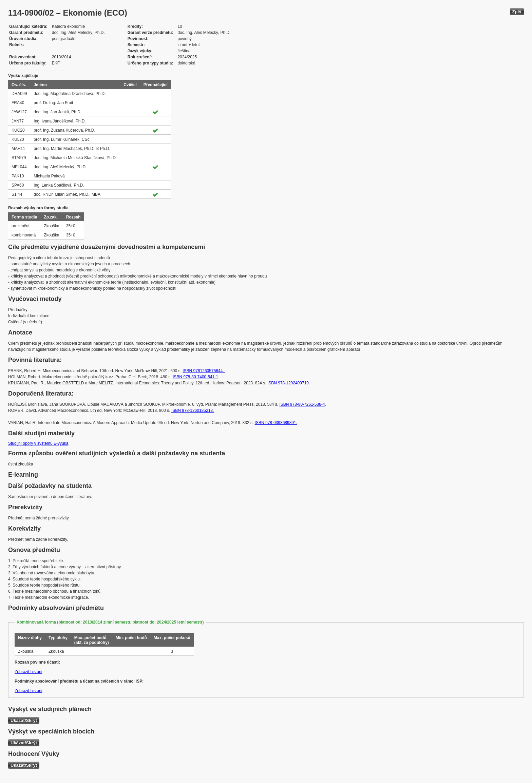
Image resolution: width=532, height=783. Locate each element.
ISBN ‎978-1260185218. (193, 410)
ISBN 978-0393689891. (276, 423)
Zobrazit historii (28, 672)
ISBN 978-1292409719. (289, 383)
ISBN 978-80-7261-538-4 (302, 404)
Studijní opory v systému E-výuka (38, 443)
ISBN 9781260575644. (204, 371)
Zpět (517, 12)
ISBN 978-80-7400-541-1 (195, 377)
